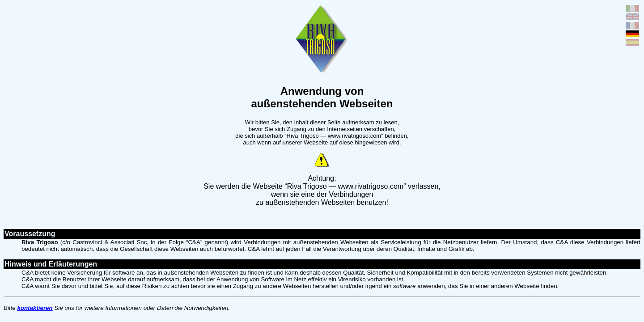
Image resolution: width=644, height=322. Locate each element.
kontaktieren (35, 308)
